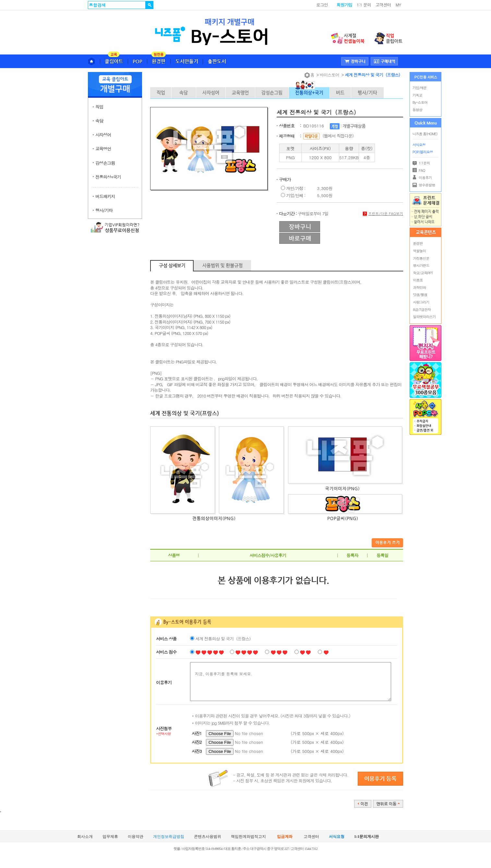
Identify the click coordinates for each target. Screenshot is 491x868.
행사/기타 (104, 210)
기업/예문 (420, 88)
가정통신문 (421, 258)
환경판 (418, 243)
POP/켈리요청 (423, 152)
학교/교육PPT (423, 273)
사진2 (197, 742)
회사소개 (85, 837)
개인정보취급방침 (169, 837)
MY (398, 5)
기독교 (417, 95)
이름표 (418, 280)
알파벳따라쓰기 (425, 317)
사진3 (197, 751)
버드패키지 (105, 196)
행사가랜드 (421, 265)
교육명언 (103, 149)
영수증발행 (424, 185)
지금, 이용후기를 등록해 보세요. (291, 682)
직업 (99, 107)
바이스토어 (329, 75)
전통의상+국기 (108, 177)
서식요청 (419, 145)
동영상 (417, 110)
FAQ (419, 170)
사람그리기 (421, 302)
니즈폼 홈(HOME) (425, 134)
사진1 (197, 733)
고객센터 (383, 5)
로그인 (322, 5)
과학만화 (420, 287)
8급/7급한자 (422, 309)
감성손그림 (105, 163)
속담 (99, 121)
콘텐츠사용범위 (208, 837)
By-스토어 (420, 102)
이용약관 (136, 837)
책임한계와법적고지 (248, 837)
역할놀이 (420, 251)
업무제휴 (110, 837)
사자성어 (103, 135)
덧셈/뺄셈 (420, 295)
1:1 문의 (364, 5)
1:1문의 (421, 163)
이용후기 (422, 178)
